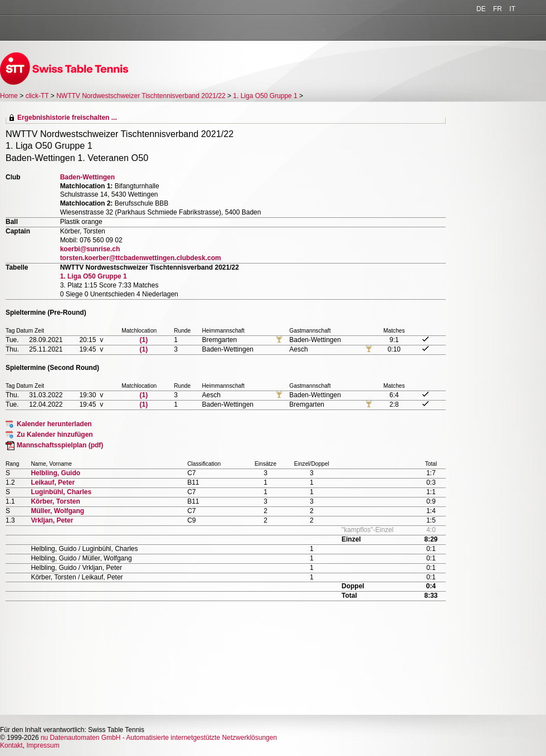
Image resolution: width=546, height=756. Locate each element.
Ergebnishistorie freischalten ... (67, 118)
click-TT (37, 96)
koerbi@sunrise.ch (90, 249)
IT (512, 9)
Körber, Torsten (55, 501)
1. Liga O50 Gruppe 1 (265, 96)
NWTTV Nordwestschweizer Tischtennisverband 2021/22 (141, 96)
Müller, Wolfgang (57, 511)
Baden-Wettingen (87, 177)
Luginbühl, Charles (61, 492)
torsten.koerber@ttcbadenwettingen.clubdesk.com (141, 258)
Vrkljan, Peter (52, 520)
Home (9, 96)
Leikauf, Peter (53, 482)
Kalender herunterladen (54, 424)
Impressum (43, 745)
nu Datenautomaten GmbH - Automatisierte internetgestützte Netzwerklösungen (159, 738)
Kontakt (11, 745)
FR (498, 9)
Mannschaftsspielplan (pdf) (60, 445)
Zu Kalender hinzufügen (55, 435)
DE (481, 9)
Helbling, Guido (55, 473)
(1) (144, 340)
